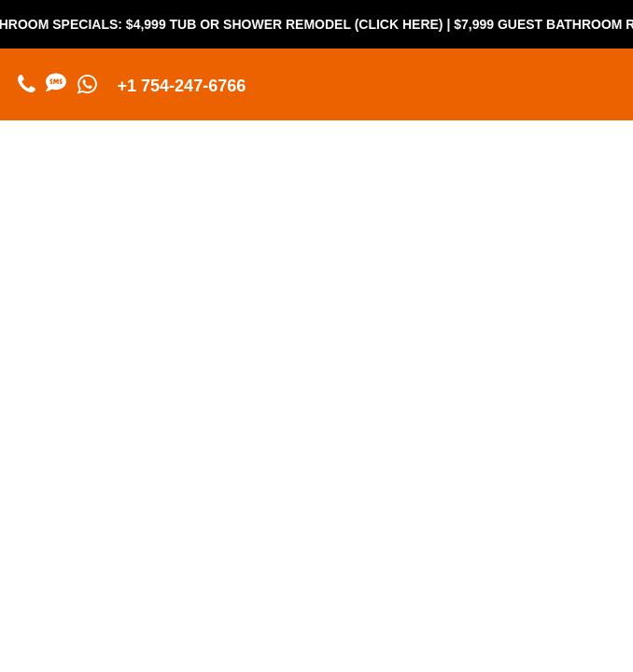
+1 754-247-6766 (182, 86)
